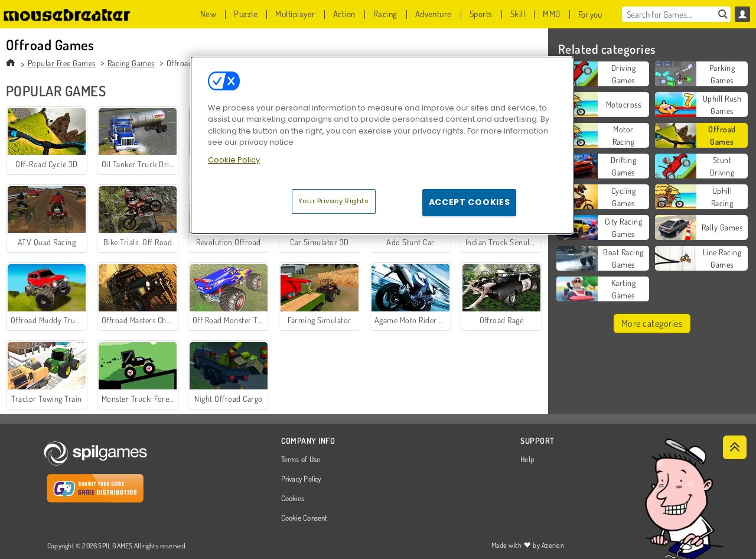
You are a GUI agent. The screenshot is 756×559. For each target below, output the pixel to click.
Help (527, 460)
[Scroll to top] (735, 447)
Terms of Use (301, 460)
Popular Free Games (62, 63)
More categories (652, 323)
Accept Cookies (470, 202)
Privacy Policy (301, 479)
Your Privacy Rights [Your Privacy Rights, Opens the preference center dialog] (334, 201)
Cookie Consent (304, 518)
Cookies (293, 499)
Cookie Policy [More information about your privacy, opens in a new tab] (234, 160)
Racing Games (131, 63)
